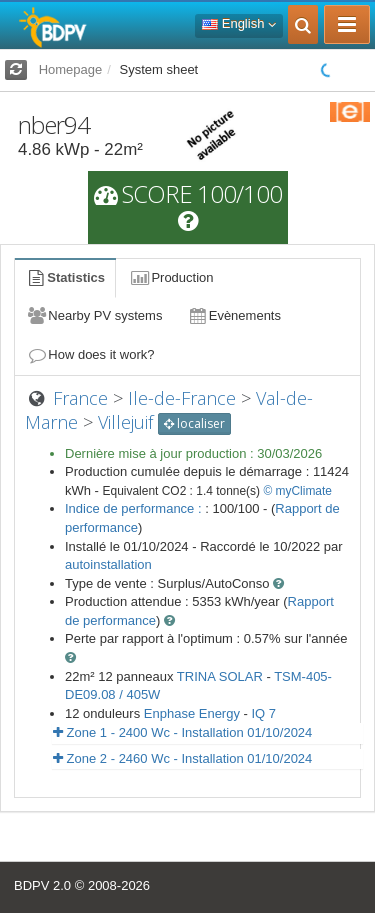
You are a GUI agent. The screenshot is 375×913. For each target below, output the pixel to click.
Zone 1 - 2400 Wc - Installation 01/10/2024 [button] (182, 732)
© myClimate (297, 491)
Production (171, 277)
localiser (194, 423)
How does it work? (90, 354)
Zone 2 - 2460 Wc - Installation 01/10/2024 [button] (182, 758)
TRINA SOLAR (220, 676)
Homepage (71, 69)
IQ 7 (263, 713)
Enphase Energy (192, 713)
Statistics (65, 277)
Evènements (233, 315)
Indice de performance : (135, 508)
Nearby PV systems (94, 315)
